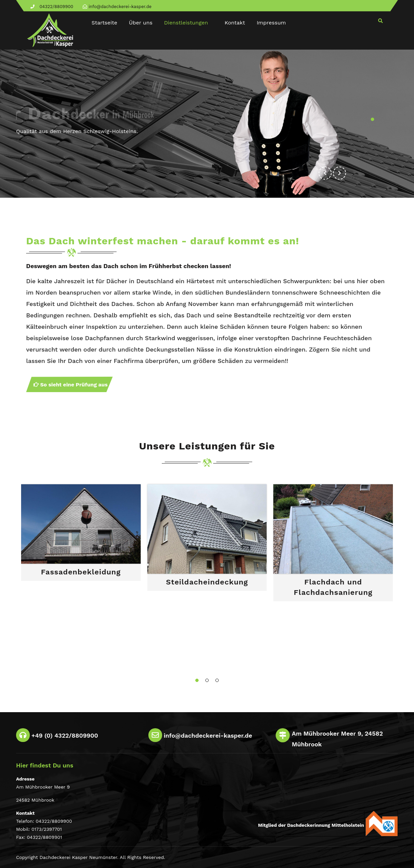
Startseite (104, 23)
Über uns (141, 23)
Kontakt (235, 23)
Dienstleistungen (186, 23)
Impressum (271, 23)
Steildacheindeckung (207, 582)
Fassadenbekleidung (81, 572)
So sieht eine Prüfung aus (71, 385)
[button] (340, 173)
